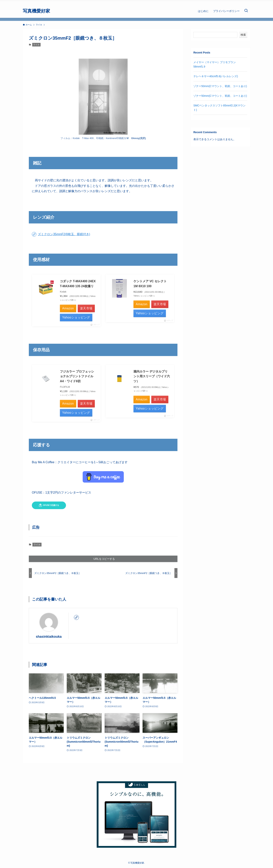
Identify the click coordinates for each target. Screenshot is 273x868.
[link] (76, 617)
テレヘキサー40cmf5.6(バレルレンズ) (216, 76)
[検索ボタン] (246, 11)
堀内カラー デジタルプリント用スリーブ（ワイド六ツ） (152, 376)
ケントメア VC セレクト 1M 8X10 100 (150, 284)
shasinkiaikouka (49, 637)
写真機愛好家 (36, 11)
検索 (243, 35)
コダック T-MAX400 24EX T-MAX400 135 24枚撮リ (78, 284)
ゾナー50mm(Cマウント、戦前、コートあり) (220, 86)
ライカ (36, 45)
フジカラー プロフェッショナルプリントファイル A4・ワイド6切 (77, 376)
